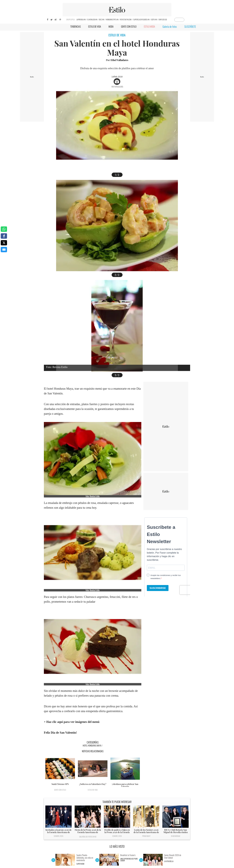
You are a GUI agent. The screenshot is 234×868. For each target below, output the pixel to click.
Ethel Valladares (119, 60)
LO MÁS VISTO (117, 846)
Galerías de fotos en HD (88, 837)
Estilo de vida (93, 790)
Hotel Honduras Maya (92, 745)
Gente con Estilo (60, 790)
